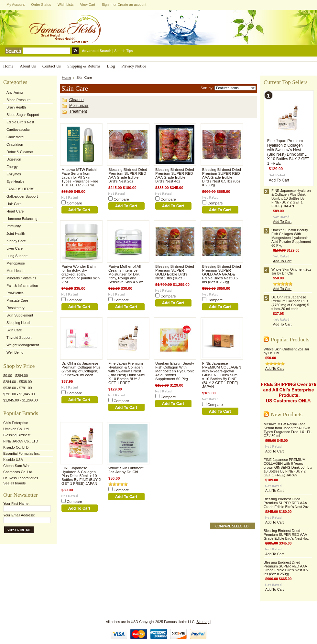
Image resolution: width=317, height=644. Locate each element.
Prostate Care (17, 300)
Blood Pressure (18, 100)
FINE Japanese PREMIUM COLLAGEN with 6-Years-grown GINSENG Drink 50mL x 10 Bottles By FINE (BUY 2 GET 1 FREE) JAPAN (222, 375)
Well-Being (15, 352)
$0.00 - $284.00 (16, 376)
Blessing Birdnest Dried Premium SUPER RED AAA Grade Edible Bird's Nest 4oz (175, 175)
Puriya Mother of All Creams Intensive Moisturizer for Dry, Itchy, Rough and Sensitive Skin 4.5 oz (126, 274)
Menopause (16, 263)
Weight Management (23, 345)
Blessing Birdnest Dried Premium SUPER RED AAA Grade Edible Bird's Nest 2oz (128, 175)
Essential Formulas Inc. (22, 453)
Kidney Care (16, 241)
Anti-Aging (15, 92)
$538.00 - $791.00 (17, 388)
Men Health (16, 271)
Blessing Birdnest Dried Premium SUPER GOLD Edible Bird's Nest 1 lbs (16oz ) (175, 272)
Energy (12, 167)
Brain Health (16, 107)
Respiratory (16, 308)
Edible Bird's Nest (20, 122)
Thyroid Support (19, 338)
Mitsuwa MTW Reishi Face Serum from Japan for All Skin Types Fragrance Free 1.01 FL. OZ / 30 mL (80, 177)
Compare (74, 203)
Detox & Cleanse (20, 152)
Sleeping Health (19, 323)
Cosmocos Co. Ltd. (18, 472)
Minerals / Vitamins (21, 278)
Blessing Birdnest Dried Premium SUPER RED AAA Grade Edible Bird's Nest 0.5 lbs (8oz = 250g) (222, 177)
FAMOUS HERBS (20, 189)
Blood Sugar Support (23, 115)
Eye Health (15, 182)
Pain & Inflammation (22, 286)
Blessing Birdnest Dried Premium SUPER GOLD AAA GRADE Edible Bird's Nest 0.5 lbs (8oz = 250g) (222, 274)
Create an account (132, 5)
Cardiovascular (18, 130)
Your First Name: (16, 504)
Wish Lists (66, 5)
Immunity (14, 226)
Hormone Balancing (22, 219)
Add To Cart (279, 180)
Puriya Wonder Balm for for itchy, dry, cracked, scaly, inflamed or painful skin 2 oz (81, 274)
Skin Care (14, 330)
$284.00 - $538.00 (17, 382)
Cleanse (77, 100)
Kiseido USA (13, 460)
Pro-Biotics (15, 293)
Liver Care (15, 248)
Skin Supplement (20, 315)
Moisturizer (79, 106)
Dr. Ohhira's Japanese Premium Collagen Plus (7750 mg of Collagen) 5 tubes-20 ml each (81, 369)
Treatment (78, 111)
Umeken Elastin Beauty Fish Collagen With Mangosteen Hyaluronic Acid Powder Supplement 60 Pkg (175, 371)
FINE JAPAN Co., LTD (21, 441)
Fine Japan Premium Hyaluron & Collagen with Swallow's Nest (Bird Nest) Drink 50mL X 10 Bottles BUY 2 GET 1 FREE (127, 373)
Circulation (15, 144)
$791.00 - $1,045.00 (19, 394)
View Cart (87, 5)
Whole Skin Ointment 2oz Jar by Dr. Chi (126, 470)
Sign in (107, 5)
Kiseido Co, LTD (16, 447)
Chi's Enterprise (16, 423)
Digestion (14, 159)
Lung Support (17, 256)
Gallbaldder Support (22, 196)
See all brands (15, 483)
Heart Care (15, 211)
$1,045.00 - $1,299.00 (20, 400)
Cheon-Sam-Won (17, 466)
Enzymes (14, 174)
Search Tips (123, 51)
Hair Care (14, 204)
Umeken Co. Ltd (16, 429)
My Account (16, 5)
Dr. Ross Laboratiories (21, 478)
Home (66, 78)
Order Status (41, 5)
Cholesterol (15, 137)
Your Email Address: (19, 515)
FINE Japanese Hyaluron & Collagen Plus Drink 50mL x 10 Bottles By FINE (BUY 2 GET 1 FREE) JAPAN (81, 476)
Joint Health (16, 234)
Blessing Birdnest (17, 435)
